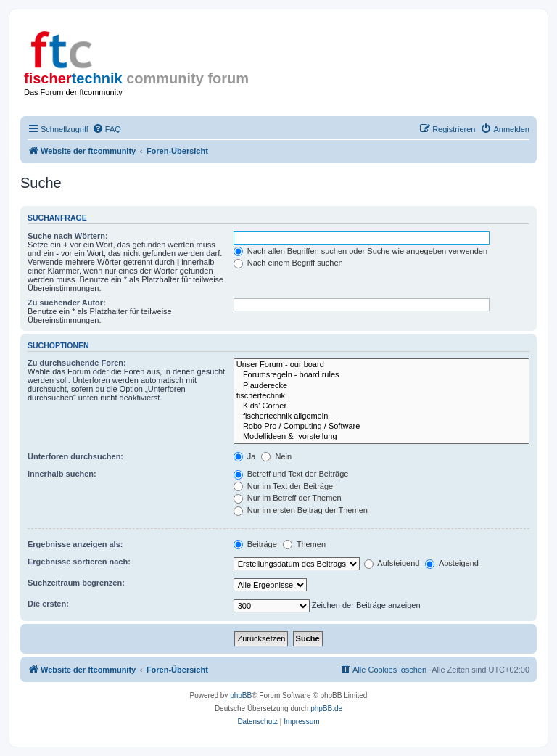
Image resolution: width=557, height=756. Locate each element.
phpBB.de (326, 708)
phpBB (241, 695)
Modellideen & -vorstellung (381, 437)
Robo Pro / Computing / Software (381, 427)
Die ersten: (48, 604)
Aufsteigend (392, 563)
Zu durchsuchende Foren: (77, 363)
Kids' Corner (381, 406)
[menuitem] (107, 129)
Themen (304, 544)
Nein (276, 456)
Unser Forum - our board (381, 365)
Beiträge (255, 544)
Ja (245, 456)
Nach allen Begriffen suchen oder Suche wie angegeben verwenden (360, 251)
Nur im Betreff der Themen (288, 498)
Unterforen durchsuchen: (75, 456)
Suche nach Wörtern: (68, 236)
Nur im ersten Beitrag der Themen (301, 510)
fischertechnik (381, 396)
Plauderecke (381, 386)
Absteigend (452, 563)
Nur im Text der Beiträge (283, 486)
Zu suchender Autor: (67, 303)
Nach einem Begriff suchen (288, 263)
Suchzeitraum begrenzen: (76, 583)
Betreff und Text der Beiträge (291, 474)
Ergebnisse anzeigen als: (75, 544)
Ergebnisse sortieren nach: (79, 562)
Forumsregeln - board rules (381, 375)
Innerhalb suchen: (62, 474)
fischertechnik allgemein (381, 416)
